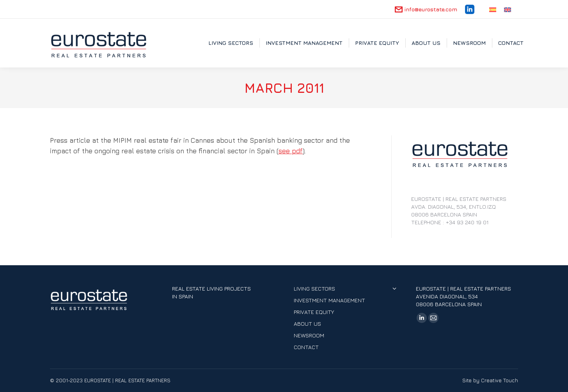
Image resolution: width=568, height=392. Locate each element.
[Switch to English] (508, 9)
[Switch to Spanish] (493, 9)
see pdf (291, 151)
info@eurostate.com (426, 9)
